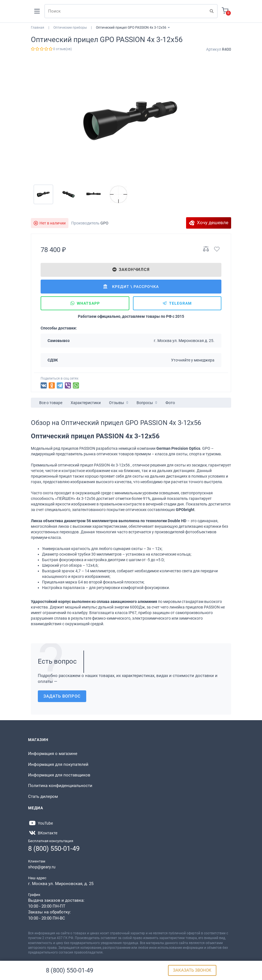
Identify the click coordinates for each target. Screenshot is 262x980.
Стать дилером (43, 796)
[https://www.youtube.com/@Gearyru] (40, 823)
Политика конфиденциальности (60, 786)
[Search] (131, 11)
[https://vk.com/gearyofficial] (43, 833)
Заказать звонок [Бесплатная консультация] (192, 970)
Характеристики (86, 403)
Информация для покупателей (58, 764)
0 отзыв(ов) (62, 49)
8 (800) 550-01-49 (70, 971)
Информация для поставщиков (59, 775)
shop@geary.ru (42, 867)
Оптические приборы (70, 28)
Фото (170, 403)
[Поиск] (212, 11)
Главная (38, 28)
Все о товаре (51, 403)
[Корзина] (225, 11)
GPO (104, 223)
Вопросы (147, 403)
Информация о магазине (53, 754)
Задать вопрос (62, 696)
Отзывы (119, 403)
